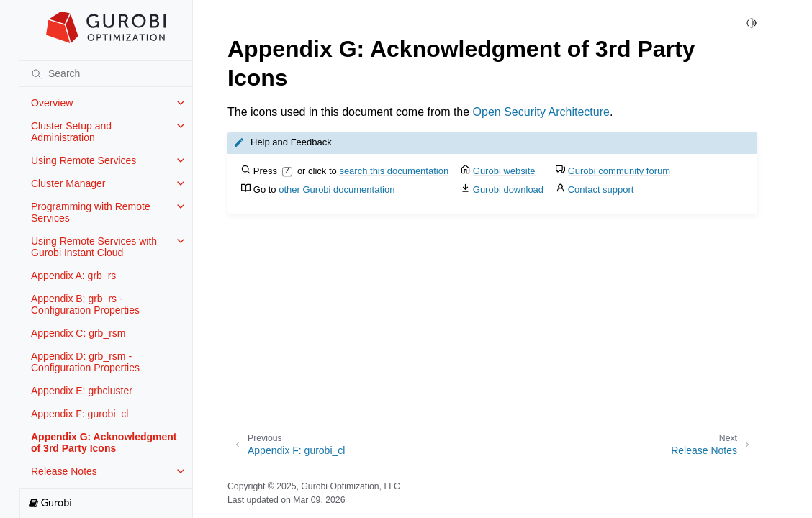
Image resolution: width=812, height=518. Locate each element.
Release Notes (64, 471)
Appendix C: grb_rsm (78, 333)
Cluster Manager (68, 183)
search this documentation (394, 171)
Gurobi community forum (619, 171)
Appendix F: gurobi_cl (80, 414)
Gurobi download (508, 190)
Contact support (601, 190)
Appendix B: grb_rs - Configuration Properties (85, 304)
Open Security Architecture (541, 112)
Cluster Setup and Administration (71, 132)
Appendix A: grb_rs (73, 276)
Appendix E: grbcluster (82, 391)
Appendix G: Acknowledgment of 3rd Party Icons (104, 442)
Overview (52, 103)
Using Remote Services (84, 160)
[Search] (106, 73)
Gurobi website (504, 171)
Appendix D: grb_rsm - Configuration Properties (85, 362)
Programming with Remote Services (91, 212)
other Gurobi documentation (337, 190)
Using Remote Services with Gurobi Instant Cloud (94, 247)
